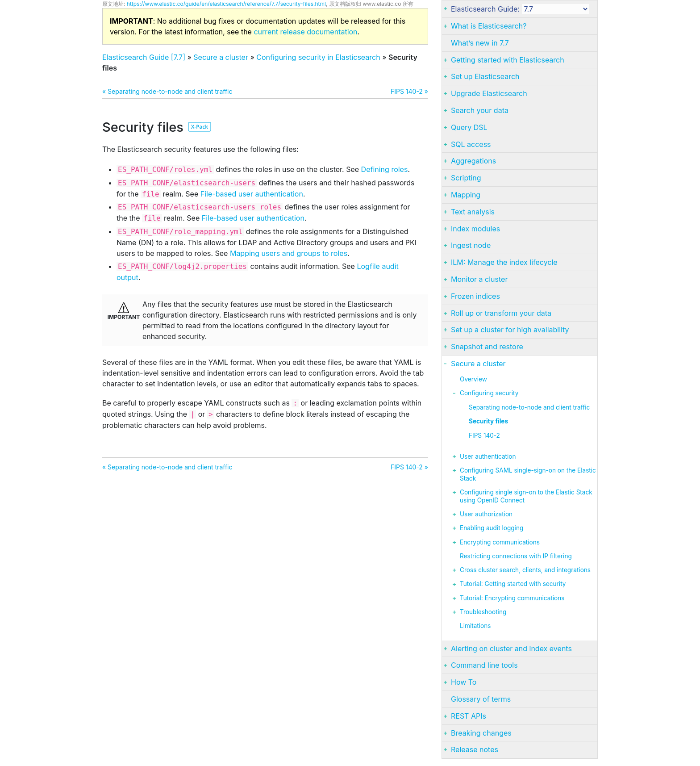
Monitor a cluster (479, 279)
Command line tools (484, 665)
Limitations (475, 626)
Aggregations (473, 161)
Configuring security (489, 393)
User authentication (488, 456)
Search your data (480, 110)
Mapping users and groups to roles (289, 253)
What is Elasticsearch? (489, 26)
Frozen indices (475, 296)
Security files (488, 421)
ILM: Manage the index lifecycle (504, 262)
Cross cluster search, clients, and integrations (525, 570)
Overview (473, 379)
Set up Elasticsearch (485, 76)
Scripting (466, 178)
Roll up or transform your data (501, 313)
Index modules (475, 229)
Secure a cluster (221, 57)
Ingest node (471, 245)
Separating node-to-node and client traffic (529, 407)
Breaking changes (481, 733)
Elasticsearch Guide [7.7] (144, 57)
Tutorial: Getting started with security (513, 584)
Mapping (466, 195)
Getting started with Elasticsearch (508, 60)
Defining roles (385, 169)
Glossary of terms (481, 699)
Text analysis (473, 212)
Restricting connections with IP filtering (516, 556)
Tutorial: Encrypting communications (512, 598)
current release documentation (305, 32)
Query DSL (469, 127)
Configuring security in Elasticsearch (318, 57)
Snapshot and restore (487, 347)
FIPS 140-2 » (409, 91)
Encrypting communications (500, 542)
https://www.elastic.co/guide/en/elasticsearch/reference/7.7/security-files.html (226, 4)
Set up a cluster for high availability (510, 330)
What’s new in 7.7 (480, 43)
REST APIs (469, 716)
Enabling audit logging (492, 528)
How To (464, 682)
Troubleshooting (483, 612)
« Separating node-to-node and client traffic (167, 91)
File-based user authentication (252, 194)
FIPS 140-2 (484, 435)
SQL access (471, 144)
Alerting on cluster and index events (511, 649)
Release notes (475, 749)
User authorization (486, 514)
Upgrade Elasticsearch (489, 93)
